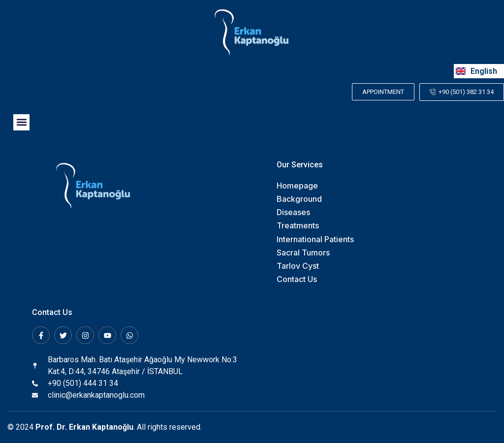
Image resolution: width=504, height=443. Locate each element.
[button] (21, 122)
